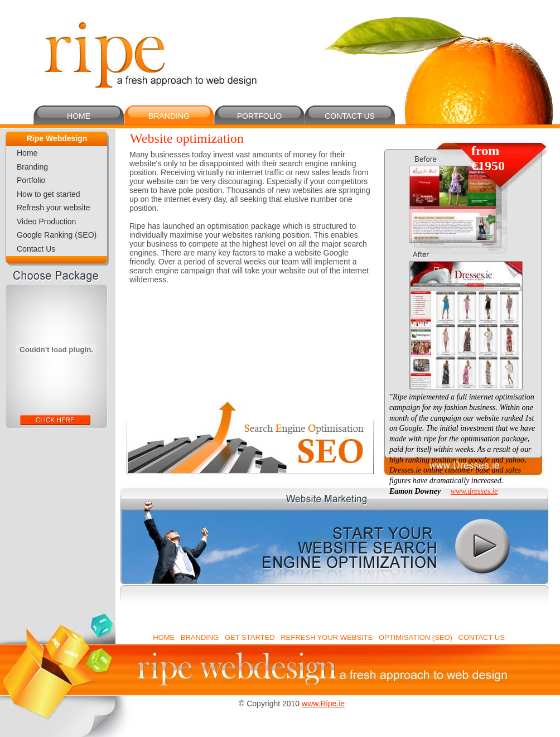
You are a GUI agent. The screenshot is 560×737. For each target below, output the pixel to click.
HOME (79, 116)
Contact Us (36, 249)
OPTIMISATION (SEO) (416, 637)
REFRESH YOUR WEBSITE (327, 637)
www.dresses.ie (474, 491)
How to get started (49, 194)
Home (27, 153)
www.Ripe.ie (323, 704)
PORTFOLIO (260, 116)
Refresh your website (54, 208)
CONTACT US (350, 116)
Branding (32, 167)
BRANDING (169, 116)
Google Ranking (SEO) (57, 235)
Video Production (46, 221)
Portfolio (31, 180)
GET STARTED (250, 637)
